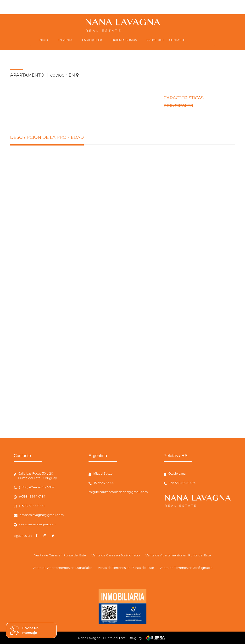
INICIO (43, 40)
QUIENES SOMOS (124, 40)
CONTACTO (177, 40)
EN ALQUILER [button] (92, 40)
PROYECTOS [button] (155, 40)
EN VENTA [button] (65, 40)
